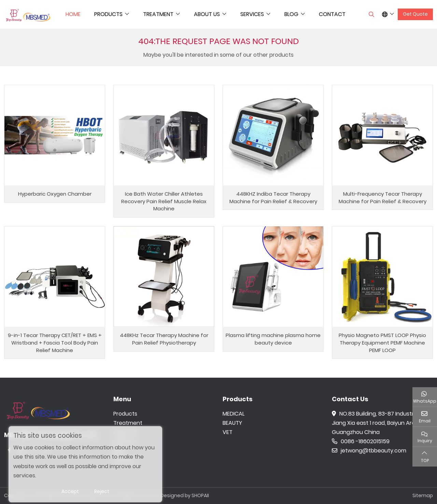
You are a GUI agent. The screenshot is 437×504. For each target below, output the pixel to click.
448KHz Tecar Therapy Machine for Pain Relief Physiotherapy (164, 339)
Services (252, 14)
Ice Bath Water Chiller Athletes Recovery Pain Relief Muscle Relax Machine (164, 201)
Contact (332, 14)
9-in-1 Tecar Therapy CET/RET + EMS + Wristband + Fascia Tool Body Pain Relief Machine (55, 343)
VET (228, 432)
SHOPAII (200, 495)
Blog (291, 14)
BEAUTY (232, 423)
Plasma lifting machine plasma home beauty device (273, 339)
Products (108, 14)
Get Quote (415, 14)
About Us (207, 14)
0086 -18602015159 (361, 441)
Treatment (158, 14)
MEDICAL (234, 414)
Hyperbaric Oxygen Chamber (55, 194)
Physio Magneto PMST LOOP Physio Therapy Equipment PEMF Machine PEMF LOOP (382, 343)
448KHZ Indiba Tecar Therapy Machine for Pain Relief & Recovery (273, 198)
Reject (102, 491)
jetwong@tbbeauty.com (369, 451)
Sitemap (423, 495)
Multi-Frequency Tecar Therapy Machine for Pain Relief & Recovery (383, 198)
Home (73, 14)
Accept (70, 491)
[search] (371, 14)
